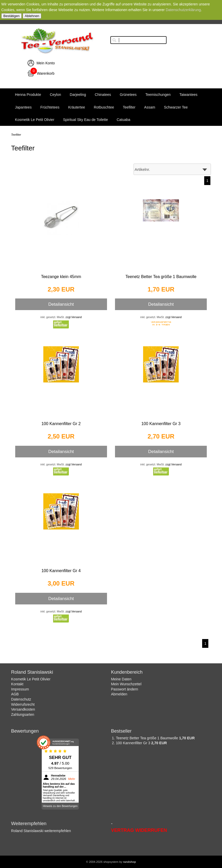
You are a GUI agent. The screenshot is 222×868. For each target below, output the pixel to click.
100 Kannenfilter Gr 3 (161, 424)
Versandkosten (23, 709)
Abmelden (119, 694)
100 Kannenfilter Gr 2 (61, 424)
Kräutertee (76, 107)
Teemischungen (158, 95)
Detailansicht (61, 304)
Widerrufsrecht (23, 704)
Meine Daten (121, 679)
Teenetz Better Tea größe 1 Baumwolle (161, 277)
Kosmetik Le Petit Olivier (35, 120)
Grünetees (128, 95)
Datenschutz (21, 699)
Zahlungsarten (23, 715)
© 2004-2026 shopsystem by (111, 862)
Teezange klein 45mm (61, 277)
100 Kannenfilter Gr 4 (61, 571)
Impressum (20, 689)
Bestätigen (11, 16)
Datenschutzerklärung (183, 10)
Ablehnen (32, 16)
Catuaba (123, 120)
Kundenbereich (127, 672)
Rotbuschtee (104, 107)
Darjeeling (78, 95)
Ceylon (55, 95)
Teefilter (129, 107)
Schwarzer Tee (176, 107)
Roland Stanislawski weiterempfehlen (41, 831)
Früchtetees (50, 107)
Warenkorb (46, 73)
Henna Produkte (28, 95)
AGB (15, 694)
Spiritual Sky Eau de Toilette (85, 120)
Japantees (23, 107)
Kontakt (17, 684)
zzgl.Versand (74, 317)
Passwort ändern (125, 689)
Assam (150, 107)
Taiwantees (188, 95)
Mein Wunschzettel (126, 684)
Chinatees (103, 95)
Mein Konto (46, 63)
